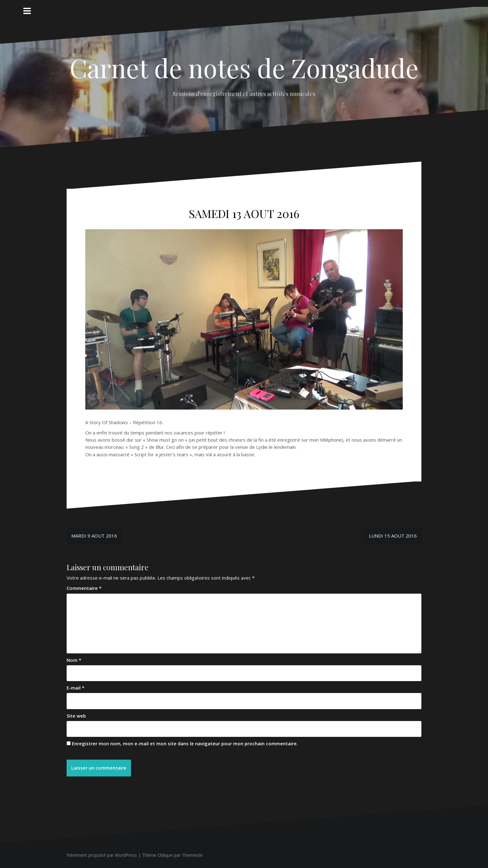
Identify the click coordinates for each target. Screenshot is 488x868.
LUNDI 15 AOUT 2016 (393, 536)
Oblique (165, 855)
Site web (76, 716)
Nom (74, 660)
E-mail (75, 688)
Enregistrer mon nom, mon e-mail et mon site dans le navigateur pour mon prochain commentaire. (185, 743)
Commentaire (84, 588)
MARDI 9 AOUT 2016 (94, 536)
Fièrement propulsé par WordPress (102, 855)
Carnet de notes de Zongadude (244, 68)
